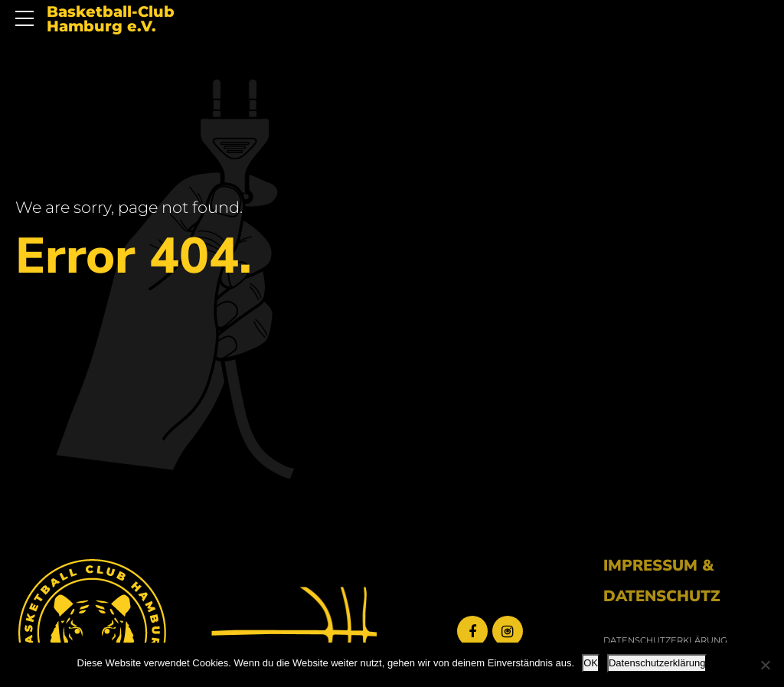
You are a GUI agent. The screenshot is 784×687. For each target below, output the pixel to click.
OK (591, 663)
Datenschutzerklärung (657, 663)
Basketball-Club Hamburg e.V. (111, 20)
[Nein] (765, 665)
